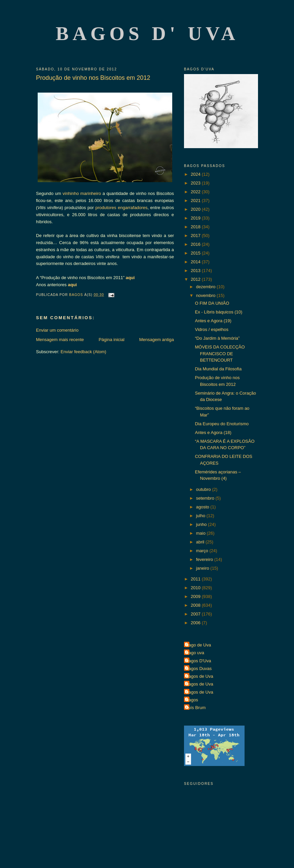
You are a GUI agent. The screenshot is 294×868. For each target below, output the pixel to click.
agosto (203, 507)
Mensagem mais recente (60, 340)
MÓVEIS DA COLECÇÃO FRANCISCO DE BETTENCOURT (220, 354)
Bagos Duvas (199, 669)
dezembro (206, 287)
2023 (196, 183)
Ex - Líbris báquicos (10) (218, 312)
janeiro (203, 568)
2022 (196, 192)
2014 (196, 262)
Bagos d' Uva (148, 34)
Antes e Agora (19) (213, 321)
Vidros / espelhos (212, 329)
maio (201, 533)
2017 (196, 236)
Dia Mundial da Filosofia (218, 369)
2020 (196, 209)
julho (201, 516)
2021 (196, 201)
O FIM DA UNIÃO (212, 303)
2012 (196, 279)
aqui (130, 278)
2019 (196, 218)
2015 (196, 253)
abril (201, 542)
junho (202, 524)
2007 (196, 614)
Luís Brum (196, 708)
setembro (206, 498)
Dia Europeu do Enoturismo (222, 424)
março (203, 551)
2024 (196, 174)
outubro (204, 489)
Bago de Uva (198, 645)
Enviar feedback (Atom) (83, 352)
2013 (196, 271)
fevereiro (205, 559)
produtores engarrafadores (121, 208)
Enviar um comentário (57, 330)
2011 (196, 579)
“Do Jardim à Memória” (217, 338)
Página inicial (112, 340)
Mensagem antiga (157, 340)
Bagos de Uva (199, 676)
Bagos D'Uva (198, 661)
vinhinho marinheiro (82, 193)
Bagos (192, 700)
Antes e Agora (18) (213, 432)
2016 (196, 244)
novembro (206, 295)
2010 (196, 588)
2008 (196, 605)
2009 (196, 596)
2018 (196, 227)
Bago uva (195, 653)
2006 (196, 623)
